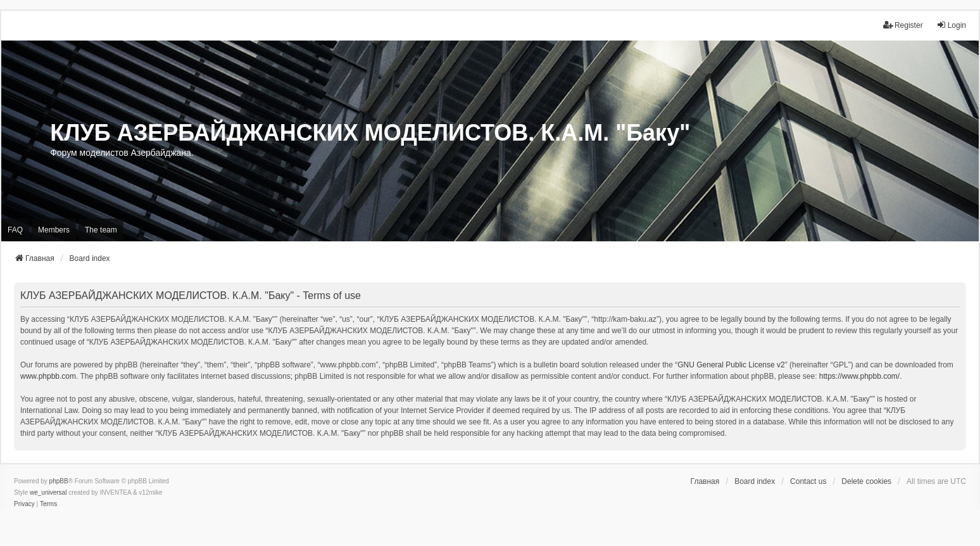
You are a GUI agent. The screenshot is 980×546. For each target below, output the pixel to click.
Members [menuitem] (54, 230)
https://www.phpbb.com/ (859, 376)
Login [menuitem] (951, 25)
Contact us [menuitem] (808, 481)
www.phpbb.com (48, 376)
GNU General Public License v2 (731, 365)
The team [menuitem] (101, 230)
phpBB (59, 481)
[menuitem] (24, 504)
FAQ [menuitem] (15, 230)
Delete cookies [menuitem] (866, 481)
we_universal (48, 492)
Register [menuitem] (903, 25)
